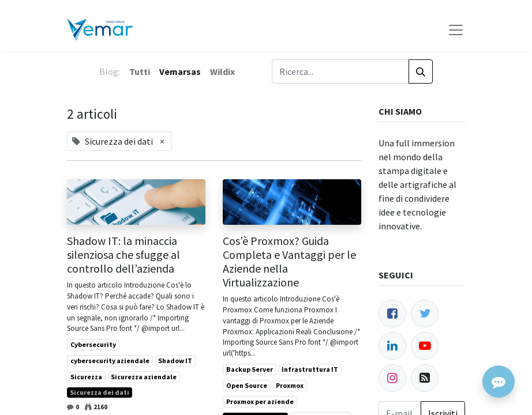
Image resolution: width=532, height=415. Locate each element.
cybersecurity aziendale (110, 361)
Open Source (247, 385)
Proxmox (290, 385)
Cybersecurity (93, 344)
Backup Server (250, 369)
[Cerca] (421, 71)
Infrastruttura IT (310, 369)
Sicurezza (86, 377)
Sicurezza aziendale (144, 377)
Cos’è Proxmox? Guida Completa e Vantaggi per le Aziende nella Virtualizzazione (289, 262)
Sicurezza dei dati (100, 392)
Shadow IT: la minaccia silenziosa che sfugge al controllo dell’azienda (123, 255)
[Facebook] (392, 314)
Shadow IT (175, 361)
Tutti (140, 71)
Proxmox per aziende (260, 401)
